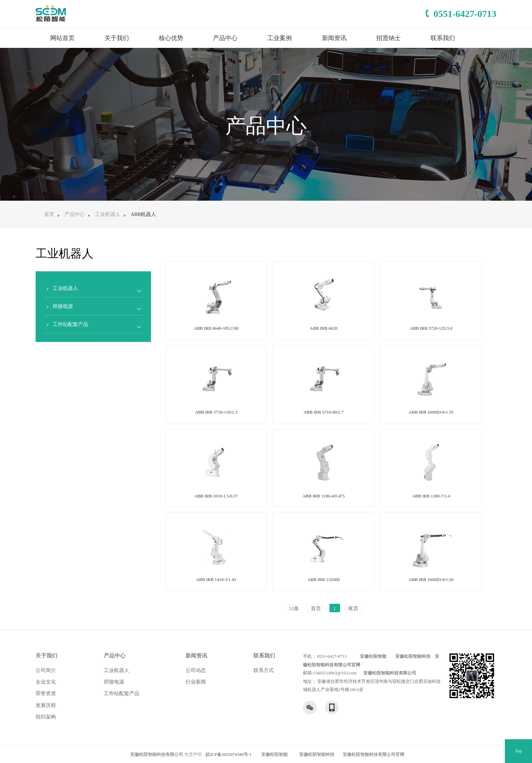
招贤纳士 (388, 38)
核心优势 (171, 38)
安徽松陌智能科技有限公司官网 (374, 754)
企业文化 (46, 682)
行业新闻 (196, 682)
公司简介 (46, 670)
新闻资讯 (334, 38)
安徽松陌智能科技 (413, 656)
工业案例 (280, 38)
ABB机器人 (143, 214)
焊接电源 (114, 682)
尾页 (353, 608)
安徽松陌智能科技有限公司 (390, 673)
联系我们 (443, 38)
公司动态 (196, 670)
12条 (294, 608)
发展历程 (46, 705)
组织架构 (46, 717)
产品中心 (225, 38)
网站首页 (62, 38)
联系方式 (264, 670)
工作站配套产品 (122, 693)
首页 (49, 214)
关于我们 (117, 38)
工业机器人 (108, 214)
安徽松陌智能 (373, 656)
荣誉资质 (46, 693)
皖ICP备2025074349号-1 (229, 754)
